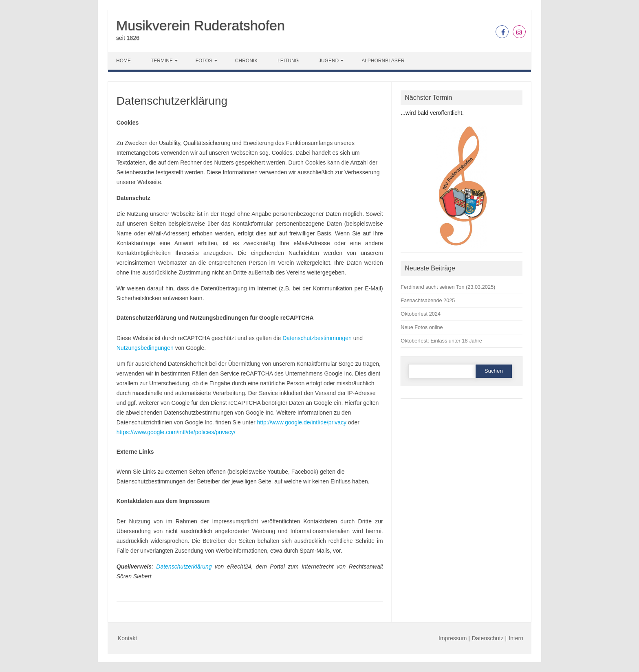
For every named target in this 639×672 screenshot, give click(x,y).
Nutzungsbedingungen (145, 348)
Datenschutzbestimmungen (317, 338)
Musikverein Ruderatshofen (201, 25)
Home (123, 61)
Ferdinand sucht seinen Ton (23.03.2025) (448, 287)
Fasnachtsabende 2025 (428, 300)
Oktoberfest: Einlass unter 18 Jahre (441, 341)
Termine (162, 61)
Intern (516, 638)
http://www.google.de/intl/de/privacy (302, 422)
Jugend (329, 61)
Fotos (204, 61)
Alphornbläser (383, 61)
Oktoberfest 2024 (421, 314)
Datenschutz (488, 638)
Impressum (453, 638)
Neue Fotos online (422, 327)
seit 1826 (128, 38)
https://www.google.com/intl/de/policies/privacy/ (176, 432)
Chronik (246, 61)
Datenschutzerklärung (184, 567)
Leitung (288, 61)
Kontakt (127, 638)
